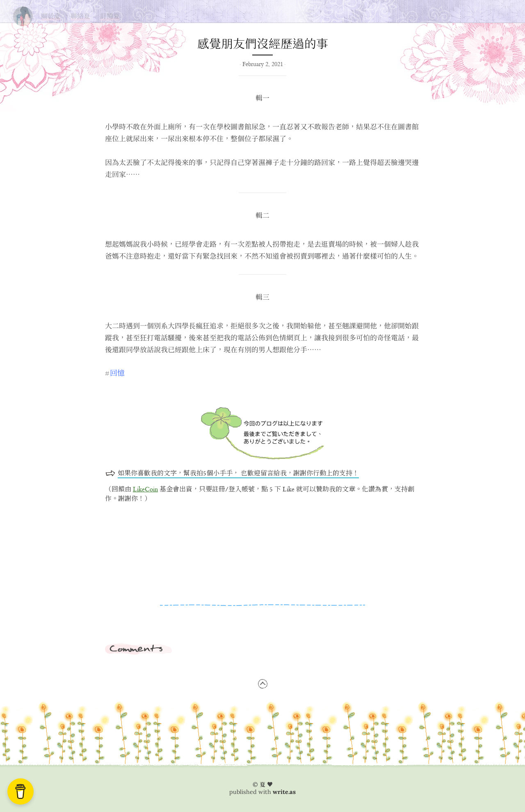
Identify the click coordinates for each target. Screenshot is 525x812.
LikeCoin (145, 490)
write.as (284, 792)
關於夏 (51, 16)
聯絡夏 (80, 16)
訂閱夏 (110, 16)
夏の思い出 (23, 15)
